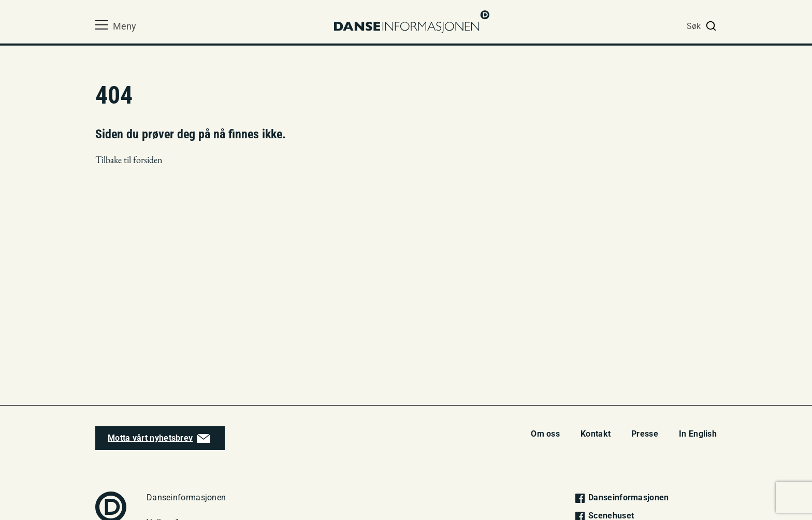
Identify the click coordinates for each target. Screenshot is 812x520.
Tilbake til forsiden (129, 160)
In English (698, 434)
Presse (645, 434)
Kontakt (596, 434)
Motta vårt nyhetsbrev (150, 438)
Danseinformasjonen (621, 497)
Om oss (545, 434)
